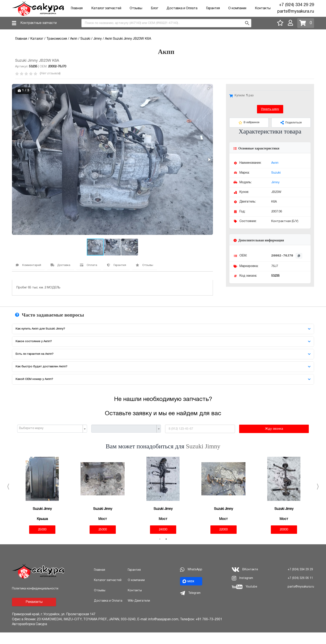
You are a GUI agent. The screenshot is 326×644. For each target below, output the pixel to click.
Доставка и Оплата (182, 8)
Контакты (263, 8)
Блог (155, 8)
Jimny (275, 182)
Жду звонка (274, 440)
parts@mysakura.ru (296, 12)
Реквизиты (34, 614)
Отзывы (136, 8)
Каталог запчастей (106, 8)
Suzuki (276, 173)
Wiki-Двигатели (139, 612)
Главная (77, 8)
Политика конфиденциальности (35, 600)
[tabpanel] (42, 507)
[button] (209, 88)
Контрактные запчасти (38, 23)
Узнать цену (270, 109)
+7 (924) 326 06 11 (300, 590)
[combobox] (166, 23)
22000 (223, 541)
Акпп (275, 163)
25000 (42, 541)
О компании (237, 8)
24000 (163, 541)
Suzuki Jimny (203, 458)
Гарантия (213, 8)
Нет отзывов (50, 73)
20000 (284, 541)
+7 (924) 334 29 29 (297, 5)
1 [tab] (160, 550)
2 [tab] (166, 550)
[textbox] (50, 440)
